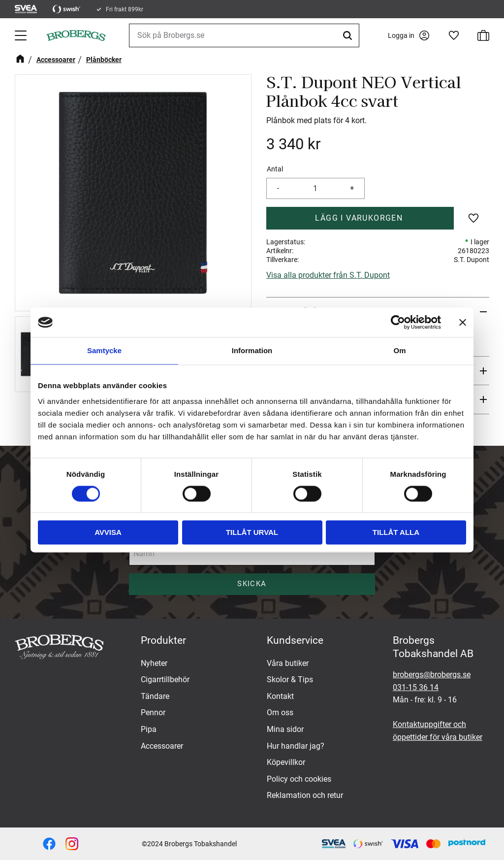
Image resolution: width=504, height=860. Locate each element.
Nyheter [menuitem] (154, 663)
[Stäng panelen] (463, 322)
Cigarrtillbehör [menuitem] (165, 679)
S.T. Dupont (472, 260)
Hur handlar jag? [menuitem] (296, 746)
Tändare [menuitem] (155, 696)
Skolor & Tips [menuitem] (290, 679)
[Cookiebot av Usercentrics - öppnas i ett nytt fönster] (398, 322)
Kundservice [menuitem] (295, 640)
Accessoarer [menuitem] (162, 746)
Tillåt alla (396, 533)
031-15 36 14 (416, 687)
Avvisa (108, 533)
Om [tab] (399, 350)
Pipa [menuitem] (149, 729)
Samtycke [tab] (104, 350)
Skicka (252, 584)
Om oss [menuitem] (280, 712)
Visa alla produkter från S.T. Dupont (328, 275)
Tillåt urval (252, 533)
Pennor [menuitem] (153, 712)
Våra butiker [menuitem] (288, 663)
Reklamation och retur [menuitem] (305, 795)
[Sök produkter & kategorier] (244, 35)
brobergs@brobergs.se (432, 675)
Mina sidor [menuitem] (285, 729)
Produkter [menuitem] (163, 640)
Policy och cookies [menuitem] (299, 779)
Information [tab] (252, 350)
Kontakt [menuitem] (280, 696)
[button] (22, 35)
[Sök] (349, 35)
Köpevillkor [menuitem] (286, 762)
